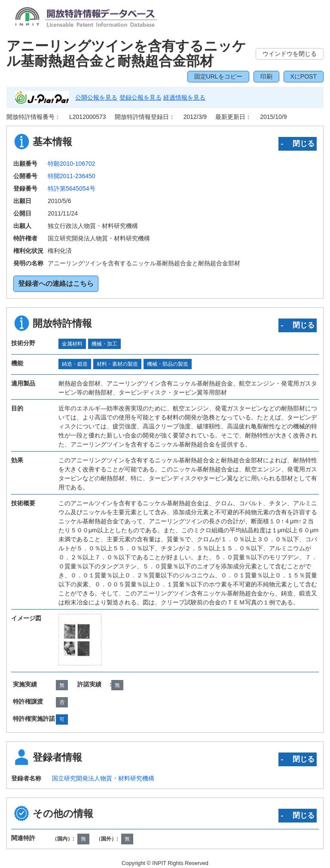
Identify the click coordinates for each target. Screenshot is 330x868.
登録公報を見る (141, 97)
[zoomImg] (80, 640)
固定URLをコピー (218, 76)
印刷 (266, 76)
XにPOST (304, 76)
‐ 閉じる (298, 143)
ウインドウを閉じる (290, 54)
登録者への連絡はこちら (56, 284)
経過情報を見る (184, 97)
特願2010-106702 (72, 164)
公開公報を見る (96, 97)
